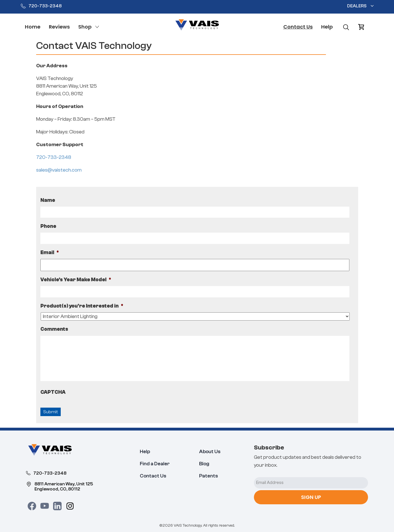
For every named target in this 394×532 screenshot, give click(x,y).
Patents (209, 476)
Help (327, 27)
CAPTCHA (53, 392)
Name (48, 200)
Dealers (357, 6)
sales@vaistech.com (59, 170)
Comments (54, 329)
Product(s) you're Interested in (82, 306)
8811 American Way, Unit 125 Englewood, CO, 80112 (59, 486)
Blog (204, 464)
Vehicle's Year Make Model (76, 280)
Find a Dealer (155, 464)
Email (50, 253)
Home (33, 27)
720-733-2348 (41, 6)
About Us (210, 452)
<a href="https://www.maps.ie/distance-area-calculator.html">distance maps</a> (280, 118)
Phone (48, 226)
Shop (85, 27)
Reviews (59, 27)
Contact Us (298, 27)
